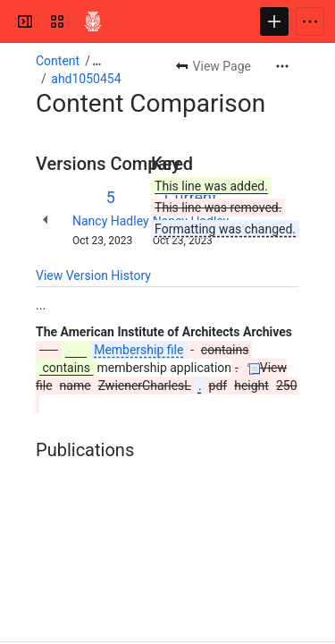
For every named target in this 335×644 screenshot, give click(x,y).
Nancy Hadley (111, 221)
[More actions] (282, 66)
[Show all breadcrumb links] (96, 61)
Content (58, 61)
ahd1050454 (86, 79)
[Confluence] (93, 21)
